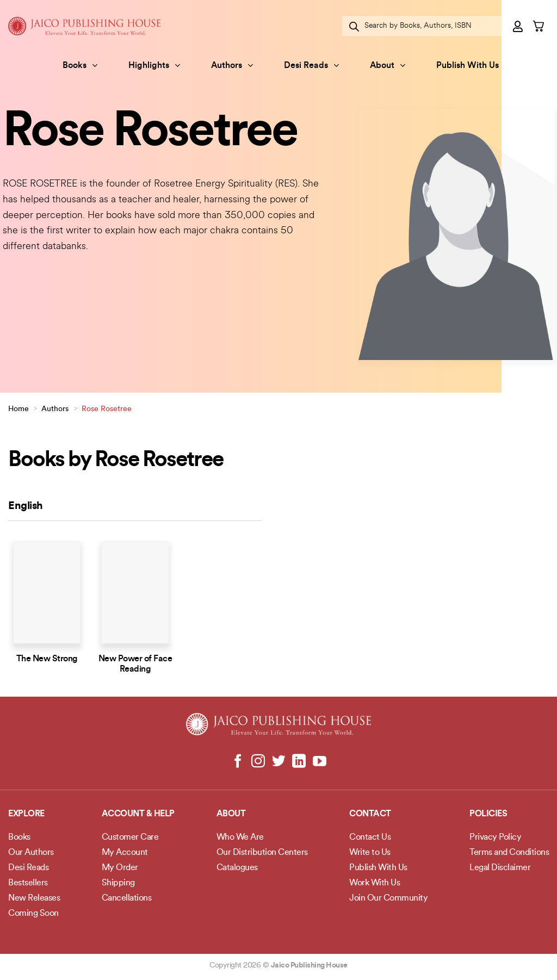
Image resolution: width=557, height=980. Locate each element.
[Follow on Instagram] (258, 762)
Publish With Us (468, 66)
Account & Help (138, 814)
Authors (232, 66)
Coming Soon (33, 914)
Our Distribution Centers (262, 853)
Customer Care (130, 838)
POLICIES (488, 814)
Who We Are (240, 838)
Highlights (154, 66)
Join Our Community (388, 898)
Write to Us (370, 853)
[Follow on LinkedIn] (299, 762)
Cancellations (127, 898)
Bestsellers (28, 883)
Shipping (118, 883)
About (388, 66)
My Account (125, 853)
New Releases (34, 898)
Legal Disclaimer (500, 868)
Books (80, 66)
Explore (26, 814)
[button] (518, 26)
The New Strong (47, 659)
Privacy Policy (495, 838)
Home (18, 409)
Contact (370, 814)
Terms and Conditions (509, 853)
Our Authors (31, 853)
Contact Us (370, 838)
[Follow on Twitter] (279, 762)
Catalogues (237, 868)
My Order (120, 868)
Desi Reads (311, 66)
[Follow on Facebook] (238, 762)
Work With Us (375, 883)
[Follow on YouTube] (319, 762)
